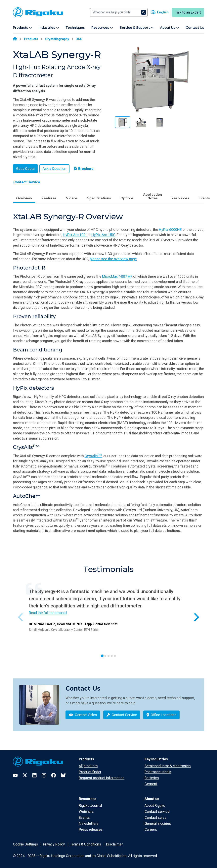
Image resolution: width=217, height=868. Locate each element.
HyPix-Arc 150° (103, 235)
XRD (79, 39)
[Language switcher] (160, 12)
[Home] (15, 39)
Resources (180, 198)
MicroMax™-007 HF (117, 276)
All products (88, 766)
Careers (151, 829)
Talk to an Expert (188, 12)
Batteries (152, 778)
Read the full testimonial (48, 613)
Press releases (91, 829)
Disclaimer (114, 844)
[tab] (102, 656)
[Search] (119, 12)
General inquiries (158, 823)
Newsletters (89, 823)
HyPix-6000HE (170, 230)
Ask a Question (54, 169)
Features (49, 198)
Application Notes (152, 196)
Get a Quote (25, 169)
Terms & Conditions (86, 844)
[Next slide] (196, 617)
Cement (151, 784)
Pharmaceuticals (158, 772)
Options (127, 198)
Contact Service (27, 182)
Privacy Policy (54, 844)
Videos (72, 198)
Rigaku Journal (90, 806)
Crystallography (57, 39)
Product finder (90, 772)
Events (204, 198)
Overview (24, 198)
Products (31, 39)
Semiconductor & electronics (168, 766)
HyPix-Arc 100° (75, 235)
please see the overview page (113, 259)
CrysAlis (93, 456)
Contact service (157, 811)
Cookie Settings (25, 844)
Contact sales (155, 817)
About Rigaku (155, 806)
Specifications (99, 198)
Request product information (102, 778)
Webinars (86, 811)
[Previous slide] (21, 617)
